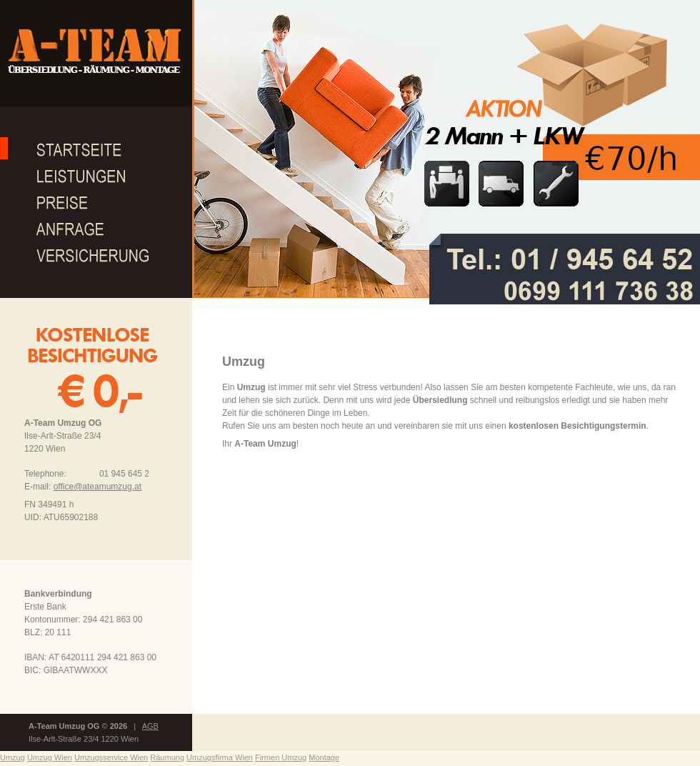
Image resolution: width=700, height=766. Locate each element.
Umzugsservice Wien (111, 757)
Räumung (167, 757)
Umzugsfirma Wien (220, 757)
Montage (324, 757)
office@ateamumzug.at (97, 487)
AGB (150, 726)
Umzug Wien (50, 757)
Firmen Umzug (281, 757)
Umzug (12, 757)
